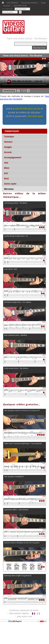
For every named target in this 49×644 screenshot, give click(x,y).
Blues (7, 168)
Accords (8, 152)
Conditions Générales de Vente (24, 610)
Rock (6, 179)
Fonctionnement (30, 3)
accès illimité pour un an (27, 109)
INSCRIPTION (20, 6)
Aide (44, 3)
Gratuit (7, 6)
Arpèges (8, 147)
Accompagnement (13, 158)
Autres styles (10, 184)
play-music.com (25, 616)
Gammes (8, 142)
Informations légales (19, 613)
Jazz (6, 173)
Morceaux (9, 189)
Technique (9, 137)
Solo (6, 163)
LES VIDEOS (12, 3)
